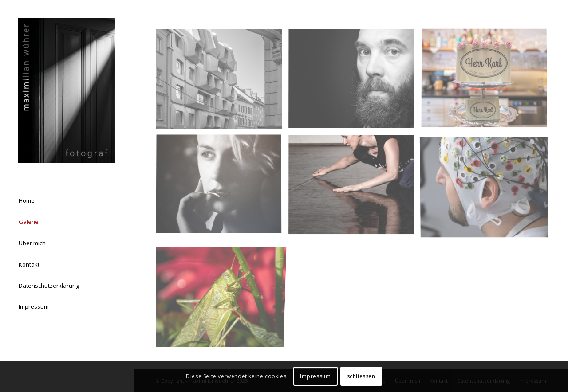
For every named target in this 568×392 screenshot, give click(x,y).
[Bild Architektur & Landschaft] (222, 82)
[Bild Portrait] (355, 82)
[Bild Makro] (222, 294)
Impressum (315, 376)
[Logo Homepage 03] (67, 90)
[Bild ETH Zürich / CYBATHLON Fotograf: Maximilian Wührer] (487, 188)
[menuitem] (67, 201)
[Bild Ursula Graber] (355, 188)
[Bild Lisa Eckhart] (222, 188)
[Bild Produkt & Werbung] (487, 82)
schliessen (361, 376)
